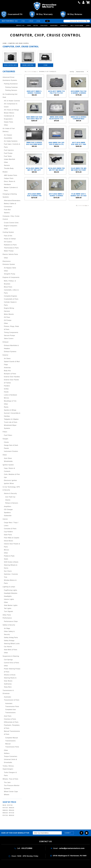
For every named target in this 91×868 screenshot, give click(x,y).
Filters (5, 432)
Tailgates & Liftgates (11, 419)
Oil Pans (7, 317)
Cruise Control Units (10, 65)
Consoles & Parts (10, 529)
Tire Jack (7, 782)
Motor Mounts (9, 314)
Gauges (5, 439)
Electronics (7, 261)
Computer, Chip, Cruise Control (18, 43)
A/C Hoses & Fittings (11, 110)
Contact (64, 25)
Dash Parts (8, 535)
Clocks (6, 442)
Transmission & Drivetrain (8, 692)
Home (4, 43)
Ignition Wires (9, 483)
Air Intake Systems (11, 141)
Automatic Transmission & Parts (12, 698)
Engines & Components (11, 277)
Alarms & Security (10, 493)
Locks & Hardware (11, 395)
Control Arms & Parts (12, 663)
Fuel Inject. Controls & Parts (12, 146)
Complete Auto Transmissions (11, 711)
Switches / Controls (11, 574)
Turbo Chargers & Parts (10, 774)
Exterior (5, 355)
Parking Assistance (11, 84)
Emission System (9, 264)
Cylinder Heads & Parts (10, 304)
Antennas (7, 368)
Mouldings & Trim (10, 401)
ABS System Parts (11, 175)
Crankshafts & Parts (11, 299)
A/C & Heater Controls (12, 101)
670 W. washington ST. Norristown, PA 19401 (69, 856)
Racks (6, 407)
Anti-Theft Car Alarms (10, 498)
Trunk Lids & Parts (11, 422)
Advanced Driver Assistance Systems (10, 79)
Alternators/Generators (12, 201)
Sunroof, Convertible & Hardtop (12, 415)
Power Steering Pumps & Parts (12, 670)
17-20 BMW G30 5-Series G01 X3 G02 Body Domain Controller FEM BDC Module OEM (79, 195)
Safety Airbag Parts (11, 638)
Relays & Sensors (12, 503)
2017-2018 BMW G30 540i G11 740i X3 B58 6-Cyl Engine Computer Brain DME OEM (79, 143)
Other (45, 65)
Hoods (6, 392)
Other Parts (7, 615)
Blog (36, 25)
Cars (29, 25)
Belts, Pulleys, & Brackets (10, 282)
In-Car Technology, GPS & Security (11, 488)
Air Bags (7, 628)
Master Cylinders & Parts (11, 189)
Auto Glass (8, 458)
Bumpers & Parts (10, 374)
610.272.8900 (27, 848)
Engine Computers (28, 65)
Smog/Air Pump (10, 274)
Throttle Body (9, 168)
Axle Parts (8, 716)
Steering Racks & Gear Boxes (10, 679)
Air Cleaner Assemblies (8, 137)
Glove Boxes (9, 541)
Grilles (6, 389)
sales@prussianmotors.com (72, 848)
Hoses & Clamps (10, 239)
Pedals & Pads (9, 556)
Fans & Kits (8, 236)
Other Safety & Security (9, 633)
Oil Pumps (8, 320)
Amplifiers (8, 506)
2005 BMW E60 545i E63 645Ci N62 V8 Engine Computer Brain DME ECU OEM (34, 118)
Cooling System (8, 232)
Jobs (88, 25)
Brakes (5, 172)
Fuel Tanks (8, 156)
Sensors (7, 165)
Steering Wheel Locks (12, 644)
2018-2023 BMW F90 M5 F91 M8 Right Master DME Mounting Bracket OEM (56, 169)
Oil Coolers (8, 242)
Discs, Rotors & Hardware (10, 183)
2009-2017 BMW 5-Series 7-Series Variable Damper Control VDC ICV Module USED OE (34, 92)
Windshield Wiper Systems (10, 427)
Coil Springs (8, 660)
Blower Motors (9, 113)
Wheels (7, 795)
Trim (6, 577)
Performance (7, 618)
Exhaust (6, 342)
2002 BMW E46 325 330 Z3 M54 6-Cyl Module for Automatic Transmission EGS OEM (56, 143)
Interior (5, 519)
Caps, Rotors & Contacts (9, 470)
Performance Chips (11, 621)
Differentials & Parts (11, 722)
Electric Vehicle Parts (10, 254)
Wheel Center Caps (11, 792)
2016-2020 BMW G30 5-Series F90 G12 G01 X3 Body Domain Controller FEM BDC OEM (34, 195)
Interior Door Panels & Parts (12, 545)
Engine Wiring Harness (9, 310)
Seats (6, 559)
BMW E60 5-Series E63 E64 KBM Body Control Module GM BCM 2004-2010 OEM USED (34, 143)
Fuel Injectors (9, 150)
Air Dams (7, 358)
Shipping (54, 25)
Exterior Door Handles (12, 377)
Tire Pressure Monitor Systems (12, 787)
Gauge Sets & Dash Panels (11, 447)
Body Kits (7, 371)
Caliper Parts (9, 178)
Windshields (8, 461)
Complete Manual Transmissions (12, 739)
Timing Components (11, 332)
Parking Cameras (12, 87)
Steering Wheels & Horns (11, 567)
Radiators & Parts (10, 245)
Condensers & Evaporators (9, 117)
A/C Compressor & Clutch (11, 105)
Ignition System (8, 465)
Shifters (7, 753)
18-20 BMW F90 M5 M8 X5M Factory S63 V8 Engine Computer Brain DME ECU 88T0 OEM (79, 169)
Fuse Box (7, 210)
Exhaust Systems (10, 352)
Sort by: (72, 72)
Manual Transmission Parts (12, 745)
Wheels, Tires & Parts (10, 779)
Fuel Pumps (8, 153)
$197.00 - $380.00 (8, 808)
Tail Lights (8, 608)
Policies (44, 25)
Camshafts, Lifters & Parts (11, 291)
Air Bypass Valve (10, 268)
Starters (7, 213)
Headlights (8, 596)
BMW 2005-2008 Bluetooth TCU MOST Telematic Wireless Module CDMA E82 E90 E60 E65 (56, 118)
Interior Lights (9, 599)
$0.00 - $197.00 (8, 805)
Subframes (8, 684)
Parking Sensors (11, 90)
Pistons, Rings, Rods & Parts (12, 328)
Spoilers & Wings (10, 410)
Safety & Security (9, 625)
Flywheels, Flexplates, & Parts (12, 727)
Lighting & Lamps (9, 587)
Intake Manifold (10, 159)
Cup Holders (8, 532)
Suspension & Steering (11, 656)
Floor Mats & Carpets (12, 538)
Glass (5, 455)
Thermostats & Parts (11, 248)
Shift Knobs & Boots (11, 562)
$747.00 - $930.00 (8, 815)
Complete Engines (11, 296)
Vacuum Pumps (10, 335)
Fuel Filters (8, 435)
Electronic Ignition (10, 480)
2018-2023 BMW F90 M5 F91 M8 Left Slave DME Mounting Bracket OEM (34, 169)
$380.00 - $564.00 (8, 810)
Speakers (7, 513)
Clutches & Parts (10, 719)
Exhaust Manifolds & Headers (11, 347)
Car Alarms (8, 647)
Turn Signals (8, 611)
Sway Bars (8, 687)
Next (35, 72)
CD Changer (8, 510)
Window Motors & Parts (10, 582)
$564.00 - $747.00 (8, 813)
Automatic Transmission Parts (12, 705)
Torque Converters (11, 756)
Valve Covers (9, 338)
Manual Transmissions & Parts (12, 733)
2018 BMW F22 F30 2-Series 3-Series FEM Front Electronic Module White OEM (79, 92)
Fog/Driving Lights (11, 590)
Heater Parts (9, 122)
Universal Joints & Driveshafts (10, 761)
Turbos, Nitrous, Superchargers (8, 767)
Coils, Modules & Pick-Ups (12, 476)
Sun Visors (8, 571)
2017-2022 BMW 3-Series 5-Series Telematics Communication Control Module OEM (56, 195)
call (79, 2)
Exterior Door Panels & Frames (11, 381)
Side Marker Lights (11, 605)
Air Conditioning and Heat (10, 96)
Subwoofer (8, 516)
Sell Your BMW (77, 25)
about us (20, 25)
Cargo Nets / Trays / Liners (11, 524)
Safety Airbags (9, 641)
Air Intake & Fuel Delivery (9, 130)
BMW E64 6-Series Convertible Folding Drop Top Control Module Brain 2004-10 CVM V (79, 118)
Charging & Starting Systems (10, 196)
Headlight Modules (11, 593)
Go (47, 21)
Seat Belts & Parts (11, 650)
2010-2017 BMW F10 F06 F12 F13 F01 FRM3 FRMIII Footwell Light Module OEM (56, 92)
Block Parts (8, 287)
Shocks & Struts (10, 675)
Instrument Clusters (11, 451)
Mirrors (7, 398)
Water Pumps (9, 251)
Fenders (7, 386)
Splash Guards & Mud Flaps (12, 363)
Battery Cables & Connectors (10, 205)
